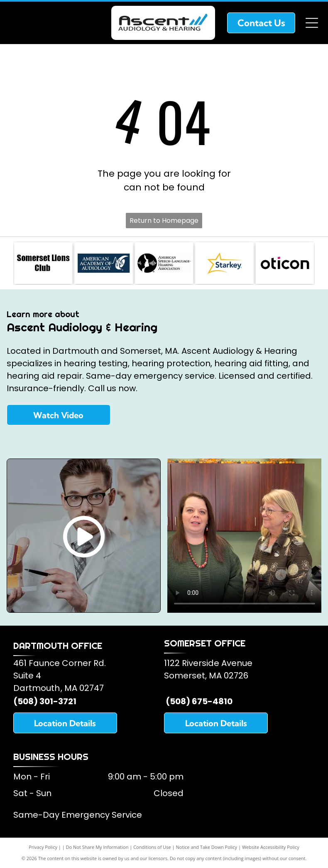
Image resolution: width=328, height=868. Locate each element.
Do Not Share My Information (97, 847)
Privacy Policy (43, 847)
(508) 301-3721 (45, 701)
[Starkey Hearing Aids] (224, 263)
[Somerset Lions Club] (43, 263)
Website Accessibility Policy (271, 847)
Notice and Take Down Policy (207, 847)
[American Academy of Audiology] (103, 263)
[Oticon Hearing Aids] (285, 263)
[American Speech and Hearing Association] (164, 263)
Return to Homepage (164, 221)
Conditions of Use (152, 847)
